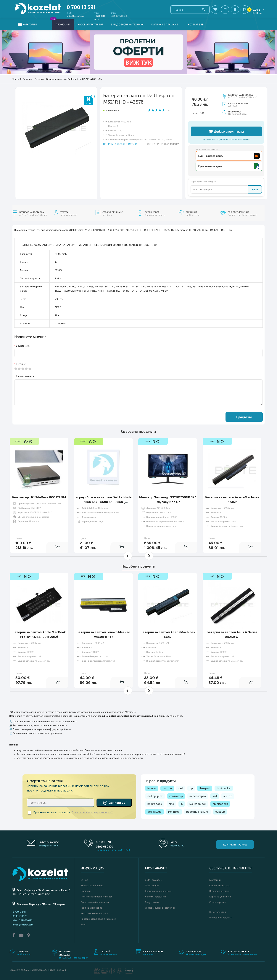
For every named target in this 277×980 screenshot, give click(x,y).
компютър (176, 796)
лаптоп (167, 788)
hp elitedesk (220, 804)
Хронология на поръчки (159, 891)
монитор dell (198, 804)
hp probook (155, 804)
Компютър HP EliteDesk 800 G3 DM (39, 497)
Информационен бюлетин (160, 908)
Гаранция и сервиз (91, 908)
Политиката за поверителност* (92, 812)
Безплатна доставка (92, 885)
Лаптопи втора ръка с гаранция (99, 919)
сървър (220, 812)
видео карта (198, 796)
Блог (83, 924)
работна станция (197, 812)
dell (181, 788)
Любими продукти (155, 897)
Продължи (244, 417)
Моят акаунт (152, 885)
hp (191, 788)
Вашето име (23, 346)
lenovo (152, 788)
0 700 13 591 (81, 7)
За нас (84, 880)
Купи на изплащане (165, 24)
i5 (182, 804)
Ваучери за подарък (221, 917)
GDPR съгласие (153, 880)
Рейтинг (21, 364)
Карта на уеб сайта (220, 897)
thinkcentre (224, 788)
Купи (255, 189)
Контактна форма (235, 845)
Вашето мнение (25, 376)
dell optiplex (155, 796)
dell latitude (154, 812)
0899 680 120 (104, 846)
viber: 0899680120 (22, 920)
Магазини (215, 880)
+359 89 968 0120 (119, 16)
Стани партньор (218, 902)
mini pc (228, 796)
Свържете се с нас (219, 885)
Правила (86, 891)
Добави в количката (226, 131)
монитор (174, 812)
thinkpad (205, 788)
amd (171, 804)
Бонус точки (152, 902)
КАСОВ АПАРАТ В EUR (91, 24)
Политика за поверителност (96, 897)
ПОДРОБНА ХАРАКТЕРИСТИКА (120, 144)
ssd (215, 796)
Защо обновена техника (127, 24)
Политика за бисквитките (95, 902)
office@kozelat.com (76, 16)
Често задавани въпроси (95, 913)
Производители (218, 912)
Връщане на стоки (220, 891)
